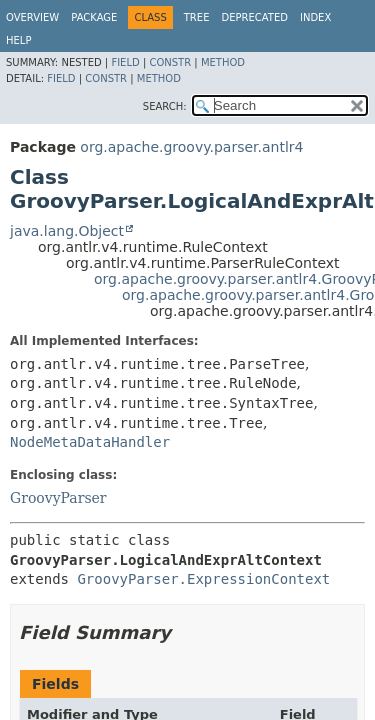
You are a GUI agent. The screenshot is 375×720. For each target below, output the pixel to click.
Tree (197, 17)
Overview (32, 17)
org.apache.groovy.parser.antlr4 (191, 147)
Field (125, 62)
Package (94, 17)
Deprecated (254, 17)
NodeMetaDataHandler (90, 442)
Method (223, 62)
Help (18, 40)
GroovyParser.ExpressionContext (203, 579)
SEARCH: (165, 106)
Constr (170, 62)
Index (315, 17)
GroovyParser (58, 498)
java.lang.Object (67, 231)
